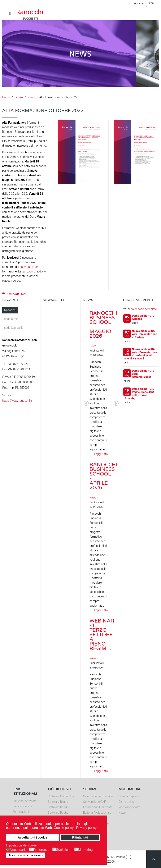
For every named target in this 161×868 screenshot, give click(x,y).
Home (6, 97)
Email (21, 294)
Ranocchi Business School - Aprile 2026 (103, 476)
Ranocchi (10, 310)
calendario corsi (30, 267)
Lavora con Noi (22, 806)
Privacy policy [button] (86, 828)
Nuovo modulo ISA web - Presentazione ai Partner (145, 334)
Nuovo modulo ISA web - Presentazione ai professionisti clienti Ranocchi (141, 354)
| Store (151, 3)
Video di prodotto (129, 807)
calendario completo (144, 309)
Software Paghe (58, 813)
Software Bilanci (58, 802)
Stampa (9, 294)
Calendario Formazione (98, 796)
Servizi (19, 97)
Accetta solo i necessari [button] (25, 855)
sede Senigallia (14, 328)
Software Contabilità (61, 796)
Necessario (18, 850)
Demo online (127, 802)
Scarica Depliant (129, 796)
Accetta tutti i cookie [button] (33, 837)
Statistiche (64, 850)
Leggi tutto (101, 454)
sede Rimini (12, 319)
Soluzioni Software (25, 801)
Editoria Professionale (97, 813)
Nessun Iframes (60, 349)
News (31, 97)
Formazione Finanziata (98, 807)
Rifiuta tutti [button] (80, 837)
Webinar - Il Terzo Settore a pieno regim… (102, 635)
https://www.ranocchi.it (17, 401)
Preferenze (41, 850)
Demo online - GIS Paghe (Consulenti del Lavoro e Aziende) (140, 394)
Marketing (85, 850)
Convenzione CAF (95, 802)
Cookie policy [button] (64, 828)
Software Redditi (58, 807)
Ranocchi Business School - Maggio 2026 (103, 325)
